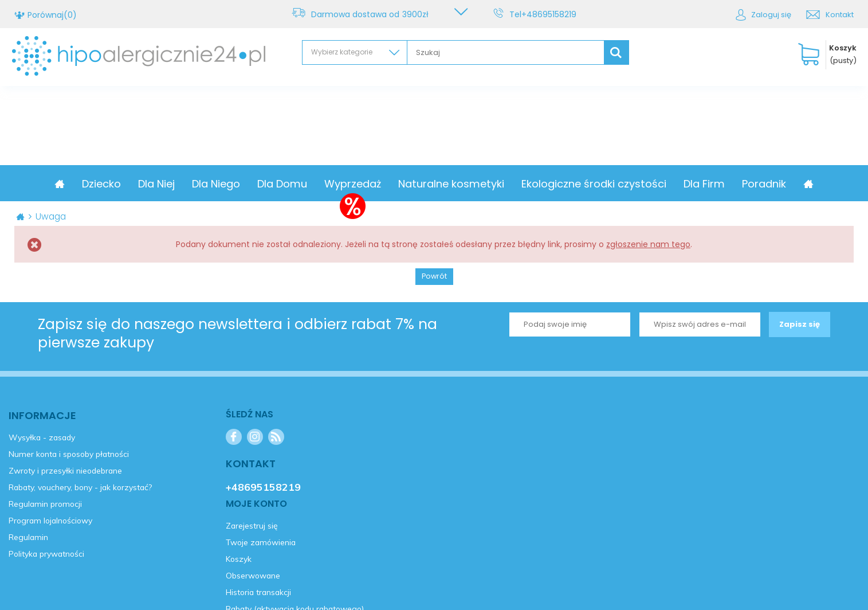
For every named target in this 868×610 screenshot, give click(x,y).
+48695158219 (551, 14)
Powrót (434, 276)
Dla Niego (264, 184)
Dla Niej (204, 184)
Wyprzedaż (400, 184)
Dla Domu (330, 184)
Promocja (87, 184)
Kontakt (840, 15)
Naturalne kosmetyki (499, 184)
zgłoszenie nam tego (648, 244)
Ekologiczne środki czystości (641, 184)
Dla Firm (752, 184)
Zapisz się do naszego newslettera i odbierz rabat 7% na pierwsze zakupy (237, 334)
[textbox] (506, 52)
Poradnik (812, 184)
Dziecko (149, 184)
